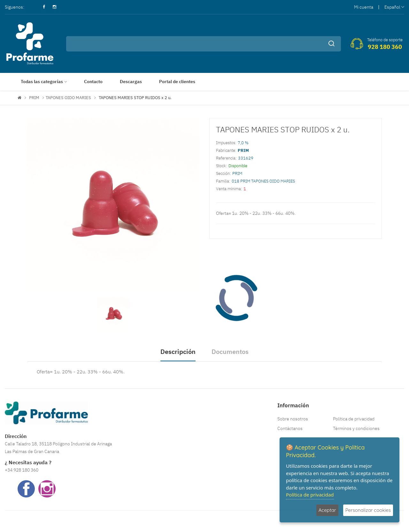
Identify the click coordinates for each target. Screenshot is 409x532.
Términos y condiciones (356, 428)
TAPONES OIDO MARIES (68, 98)
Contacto (93, 82)
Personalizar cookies (368, 510)
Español (394, 7)
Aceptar (327, 510)
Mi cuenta (364, 7)
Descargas (131, 82)
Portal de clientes (177, 82)
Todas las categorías (42, 82)
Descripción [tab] (178, 352)
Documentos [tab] (230, 352)
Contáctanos (290, 428)
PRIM (34, 98)
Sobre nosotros (293, 419)
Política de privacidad (354, 419)
